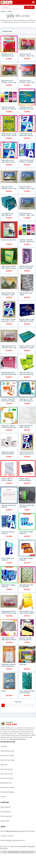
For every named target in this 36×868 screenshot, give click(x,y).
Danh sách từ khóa (7, 778)
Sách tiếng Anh (6, 812)
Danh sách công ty (7, 774)
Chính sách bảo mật (7, 751)
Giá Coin (5, 848)
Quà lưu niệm (5, 821)
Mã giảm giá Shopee (7, 792)
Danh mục (4, 765)
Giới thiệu (4, 746)
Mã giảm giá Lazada (7, 787)
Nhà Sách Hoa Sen (28, 852)
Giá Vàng (29, 847)
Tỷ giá (12, 847)
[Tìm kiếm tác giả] (13, 7)
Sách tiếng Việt (6, 807)
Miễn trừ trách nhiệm (8, 760)
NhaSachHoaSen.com (15, 852)
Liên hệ (3, 797)
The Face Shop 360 (20, 847)
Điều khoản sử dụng (7, 756)
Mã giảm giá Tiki (6, 783)
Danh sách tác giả (7, 769)
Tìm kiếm (29, 7)
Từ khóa (9, 11)
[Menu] (33, 2)
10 (32, 705)
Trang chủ (3, 11)
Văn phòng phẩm (6, 816)
